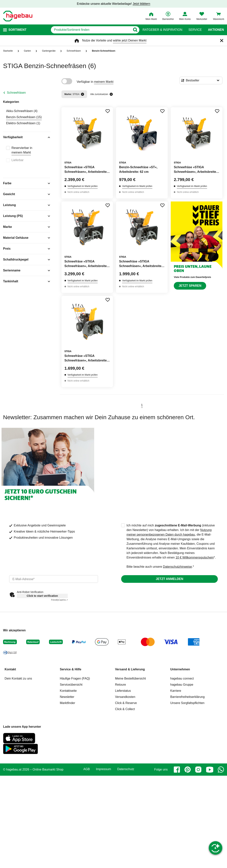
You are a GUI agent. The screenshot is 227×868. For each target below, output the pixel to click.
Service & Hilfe (71, 669)
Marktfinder (68, 703)
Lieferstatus (123, 691)
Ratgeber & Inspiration (162, 30)
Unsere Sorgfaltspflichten (187, 703)
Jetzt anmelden (169, 579)
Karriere (176, 691)
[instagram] (198, 770)
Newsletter (67, 697)
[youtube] (210, 770)
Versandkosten (125, 697)
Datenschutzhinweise (177, 567)
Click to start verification (42, 596)
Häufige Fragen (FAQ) (75, 678)
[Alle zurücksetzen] (111, 94)
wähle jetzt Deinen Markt (130, 40)
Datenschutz (126, 769)
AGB (87, 769)
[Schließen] (222, 41)
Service (195, 30)
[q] (91, 30)
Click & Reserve (126, 703)
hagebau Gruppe (182, 685)
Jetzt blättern (141, 4)
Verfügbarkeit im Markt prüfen (83, 186)
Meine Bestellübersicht (130, 678)
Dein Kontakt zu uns (18, 678)
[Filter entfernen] (82, 94)
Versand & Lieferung (130, 669)
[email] (54, 579)
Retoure (120, 685)
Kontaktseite (68, 691)
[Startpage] (18, 16)
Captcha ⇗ (59, 600)
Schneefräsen (16, 93)
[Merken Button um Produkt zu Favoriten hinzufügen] (108, 111)
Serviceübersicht (71, 685)
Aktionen (216, 30)
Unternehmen (180, 669)
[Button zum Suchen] (135, 30)
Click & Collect (125, 709)
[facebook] (177, 770)
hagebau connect (182, 678)
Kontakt (10, 669)
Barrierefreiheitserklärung (188, 697)
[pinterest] (188, 770)
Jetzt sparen (190, 286)
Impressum (103, 769)
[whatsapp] (221, 770)
